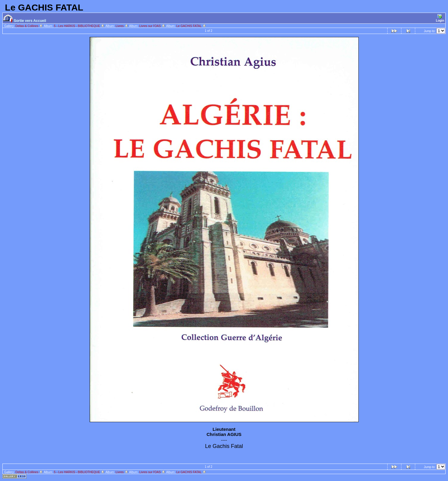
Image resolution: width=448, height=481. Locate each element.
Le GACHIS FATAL (191, 26)
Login (440, 18)
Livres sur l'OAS (152, 26)
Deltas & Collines (29, 26)
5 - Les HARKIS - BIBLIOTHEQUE (79, 26)
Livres (122, 26)
